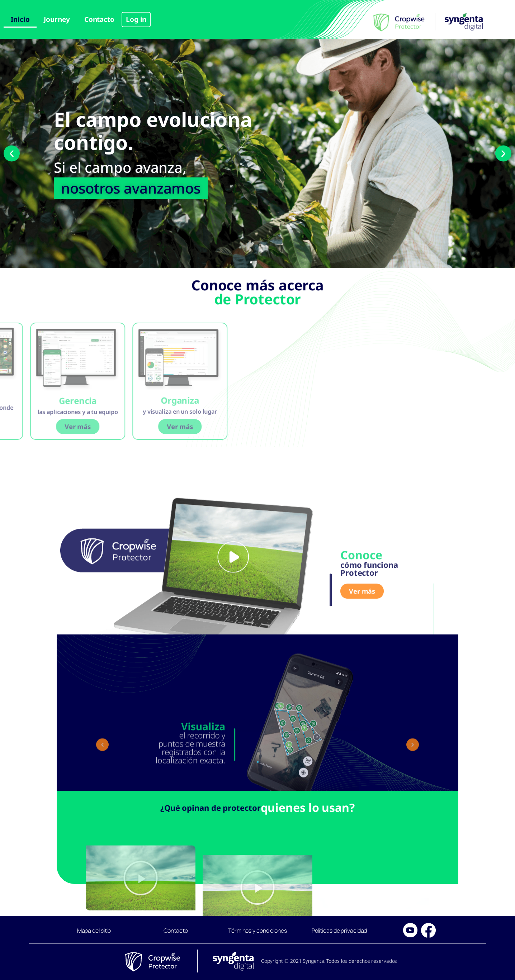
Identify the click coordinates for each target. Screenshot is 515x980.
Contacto (99, 19)
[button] (12, 154)
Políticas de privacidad (339, 931)
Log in (136, 19)
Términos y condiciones (257, 931)
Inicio (20, 19)
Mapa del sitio (94, 931)
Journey (57, 19)
